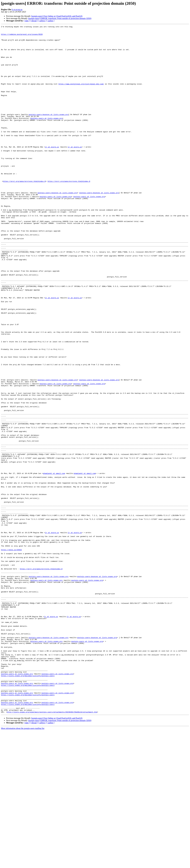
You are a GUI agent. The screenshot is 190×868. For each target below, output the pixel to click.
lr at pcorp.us (17, 9)
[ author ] (51, 21)
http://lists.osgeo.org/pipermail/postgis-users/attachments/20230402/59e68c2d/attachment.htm (52, 849)
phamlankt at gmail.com (54, 563)
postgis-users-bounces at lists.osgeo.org (48, 132)
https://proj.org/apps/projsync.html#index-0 (24, 213)
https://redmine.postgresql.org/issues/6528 (22, 36)
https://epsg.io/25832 (11, 655)
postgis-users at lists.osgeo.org (47, 137)
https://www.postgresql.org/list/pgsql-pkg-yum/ (81, 96)
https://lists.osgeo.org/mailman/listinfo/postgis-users (28, 806)
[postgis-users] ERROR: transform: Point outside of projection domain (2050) (60, 18)
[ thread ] (34, 21)
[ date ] (27, 21)
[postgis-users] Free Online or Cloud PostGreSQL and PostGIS (57, 16)
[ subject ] (42, 21)
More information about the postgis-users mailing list (23, 866)
